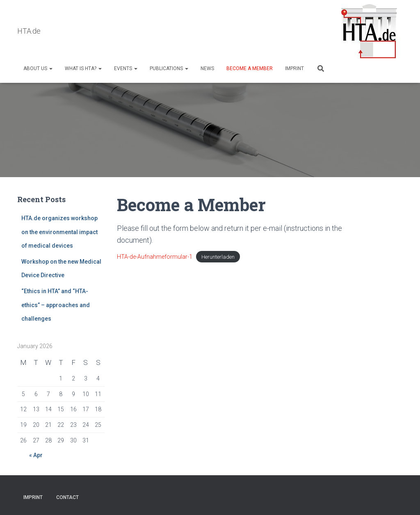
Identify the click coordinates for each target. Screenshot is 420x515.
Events (126, 68)
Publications (169, 68)
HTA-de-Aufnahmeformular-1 (155, 257)
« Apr (36, 455)
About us (38, 68)
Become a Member (250, 68)
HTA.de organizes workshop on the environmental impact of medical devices (59, 232)
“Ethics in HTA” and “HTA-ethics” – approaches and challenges (56, 305)
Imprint (294, 68)
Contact (67, 497)
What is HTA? (83, 68)
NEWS (207, 68)
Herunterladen (218, 257)
